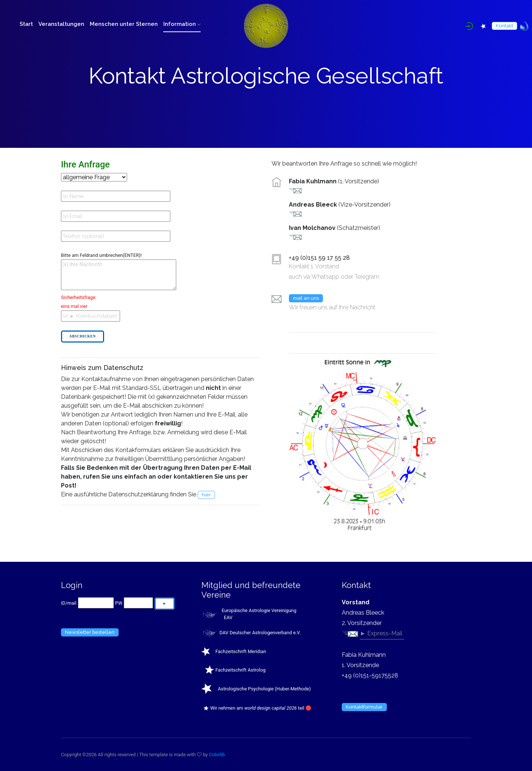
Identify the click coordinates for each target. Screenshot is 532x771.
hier (206, 495)
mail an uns (306, 298)
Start (26, 24)
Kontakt (504, 26)
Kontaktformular (364, 707)
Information (182, 24)
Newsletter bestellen (90, 632)
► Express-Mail (381, 633)
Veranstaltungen (61, 24)
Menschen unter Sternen (124, 24)
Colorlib (217, 755)
